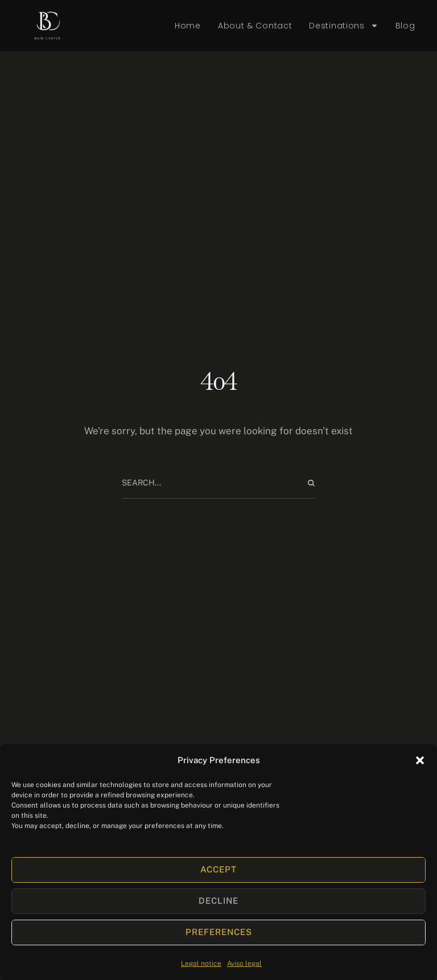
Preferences (219, 932)
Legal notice (201, 963)
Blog (405, 26)
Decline (218, 901)
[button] (420, 760)
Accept (218, 869)
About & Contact (255, 26)
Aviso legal (244, 963)
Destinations (343, 26)
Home (188, 26)
